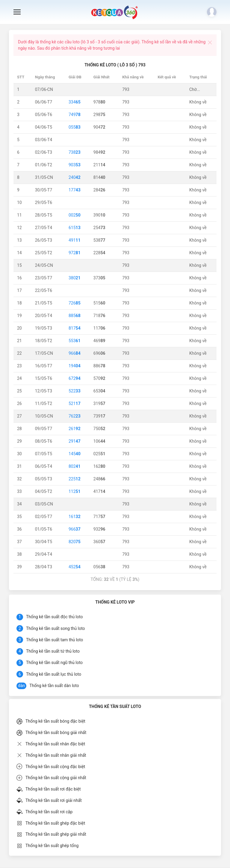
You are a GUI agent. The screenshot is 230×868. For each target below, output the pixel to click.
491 (75, 240)
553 (75, 341)
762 (75, 416)
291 (75, 441)
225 (75, 479)
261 (75, 429)
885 (75, 316)
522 (75, 391)
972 (75, 253)
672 (75, 378)
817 (75, 328)
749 (75, 115)
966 (75, 353)
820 (75, 542)
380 (75, 278)
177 (75, 190)
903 (75, 165)
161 (75, 517)
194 (75, 366)
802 (75, 466)
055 (75, 127)
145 (75, 454)
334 (75, 102)
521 (75, 403)
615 (75, 228)
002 (75, 215)
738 (75, 152)
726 (75, 303)
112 (75, 491)
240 (75, 177)
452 (75, 567)
